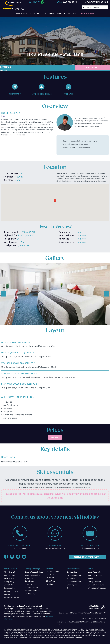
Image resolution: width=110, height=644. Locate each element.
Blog (69, 588)
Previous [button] (4, 294)
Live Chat (49, 584)
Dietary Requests (31, 584)
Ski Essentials (72, 572)
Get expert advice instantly (55, 548)
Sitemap (91, 578)
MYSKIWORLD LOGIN (95, 2)
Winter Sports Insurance (97, 588)
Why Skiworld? (9, 572)
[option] (15, 89)
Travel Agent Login (95, 575)
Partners (7, 594)
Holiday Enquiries (52, 571)
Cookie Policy (9, 585)
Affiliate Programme (11, 598)
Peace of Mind (9, 578)
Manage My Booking (33, 575)
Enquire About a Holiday (34, 572)
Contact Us (50, 574)
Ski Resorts (36, 14)
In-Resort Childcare (74, 582)
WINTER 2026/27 (87, 14)
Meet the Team (9, 575)
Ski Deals (61, 14)
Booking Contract (31, 587)
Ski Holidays (22, 14)
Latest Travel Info (94, 572)
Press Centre (51, 578)
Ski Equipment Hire (74, 575)
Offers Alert (50, 581)
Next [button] (106, 294)
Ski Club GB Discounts (96, 585)
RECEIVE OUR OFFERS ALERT (87, 557)
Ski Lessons (71, 578)
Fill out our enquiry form (90, 548)
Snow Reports (72, 585)
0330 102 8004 (70, 2)
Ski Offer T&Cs (30, 594)
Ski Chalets (49, 14)
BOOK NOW (92, 67)
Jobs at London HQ (11, 591)
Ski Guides (73, 14)
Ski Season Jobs (10, 588)
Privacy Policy (9, 582)
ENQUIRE (54, 437)
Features (5, 67)
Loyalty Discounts (95, 582)
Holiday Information (32, 591)
